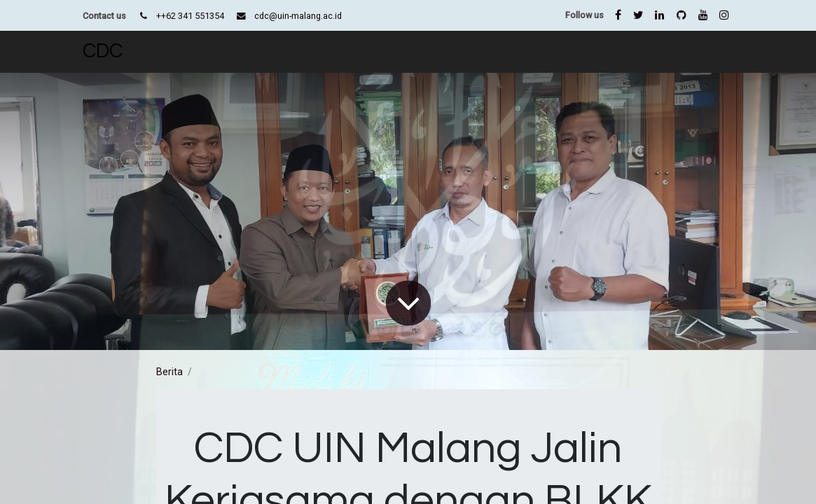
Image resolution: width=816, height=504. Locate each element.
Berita (170, 372)
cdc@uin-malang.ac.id (298, 16)
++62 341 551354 (190, 16)
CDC (103, 51)
